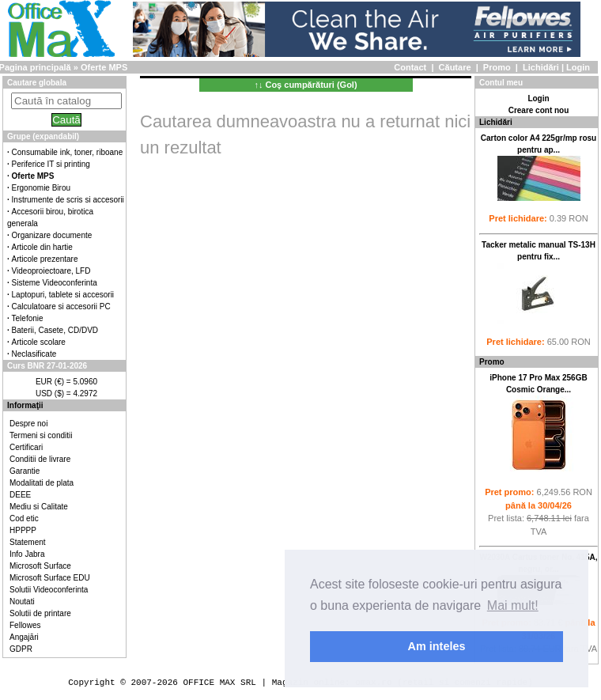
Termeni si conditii (41, 435)
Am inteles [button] (437, 646)
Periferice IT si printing (51, 164)
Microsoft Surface (40, 566)
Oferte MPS (104, 67)
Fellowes (25, 625)
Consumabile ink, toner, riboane (68, 152)
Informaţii (25, 405)
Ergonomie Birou (41, 188)
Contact (410, 67)
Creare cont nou (539, 110)
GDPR (21, 649)
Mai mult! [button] (513, 605)
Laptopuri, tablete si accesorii (63, 295)
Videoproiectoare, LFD (51, 271)
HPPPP (23, 530)
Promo (497, 67)
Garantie (25, 471)
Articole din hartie (42, 247)
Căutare (455, 67)
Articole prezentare (45, 259)
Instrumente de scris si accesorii (68, 200)
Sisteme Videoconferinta (55, 283)
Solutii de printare (40, 613)
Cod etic (24, 518)
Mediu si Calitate (39, 507)
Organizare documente (52, 235)
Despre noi (28, 424)
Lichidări (541, 67)
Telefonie (28, 318)
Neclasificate (34, 354)
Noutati (22, 602)
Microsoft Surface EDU (50, 578)
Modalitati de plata (42, 483)
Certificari (26, 447)
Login (578, 67)
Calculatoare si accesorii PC (61, 306)
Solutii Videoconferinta (49, 590)
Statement (28, 542)
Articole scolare (39, 342)
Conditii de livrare (40, 459)
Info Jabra (27, 554)
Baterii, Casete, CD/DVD (55, 330)
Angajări (24, 637)
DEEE (20, 495)
